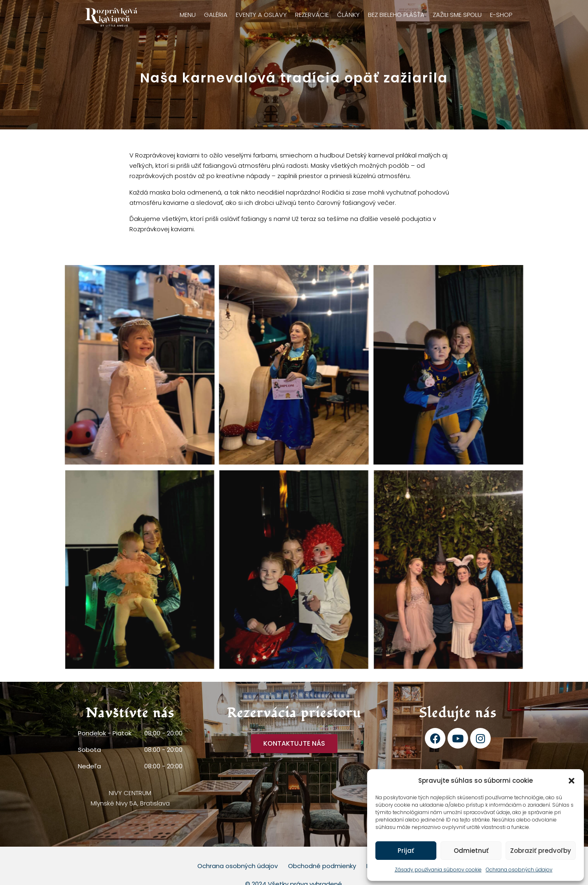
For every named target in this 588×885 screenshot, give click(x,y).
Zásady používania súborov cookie (438, 870)
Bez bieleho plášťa (396, 15)
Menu (188, 15)
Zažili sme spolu (457, 15)
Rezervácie (312, 15)
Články (348, 15)
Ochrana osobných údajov (519, 870)
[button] (572, 781)
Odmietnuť (471, 851)
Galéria (216, 15)
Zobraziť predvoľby (541, 851)
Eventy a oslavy (261, 15)
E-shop (501, 15)
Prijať (406, 851)
